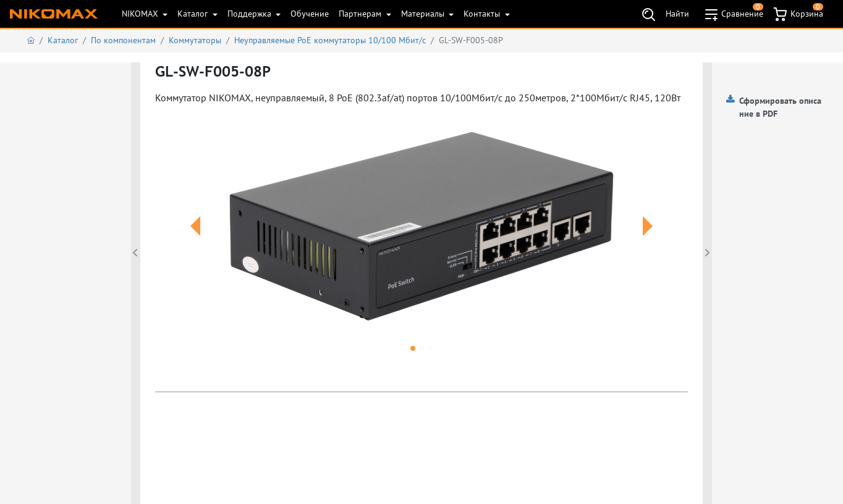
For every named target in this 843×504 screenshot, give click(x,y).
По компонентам (123, 40)
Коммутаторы (195, 40)
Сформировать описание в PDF (780, 107)
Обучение (310, 14)
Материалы (424, 14)
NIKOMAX (141, 14)
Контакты (483, 14)
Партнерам (361, 14)
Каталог (194, 14)
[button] (195, 241)
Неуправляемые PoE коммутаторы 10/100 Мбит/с (330, 40)
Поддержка (251, 14)
